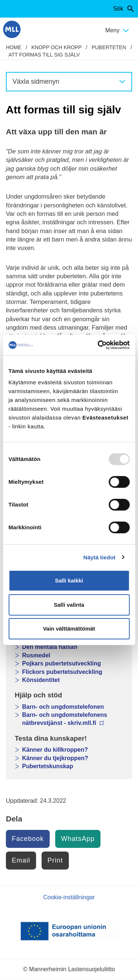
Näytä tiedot (100, 557)
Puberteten (109, 47)
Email (21, 860)
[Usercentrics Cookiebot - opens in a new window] (98, 345)
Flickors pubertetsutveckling (62, 672)
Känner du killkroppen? (55, 750)
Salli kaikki (69, 580)
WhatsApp (78, 839)
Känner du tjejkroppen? (55, 758)
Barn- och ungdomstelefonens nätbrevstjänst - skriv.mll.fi (65, 719)
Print (55, 860)
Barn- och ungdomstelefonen (63, 707)
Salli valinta (69, 605)
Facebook (28, 839)
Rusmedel (36, 655)
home (14, 47)
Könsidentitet (41, 680)
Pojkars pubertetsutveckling (61, 663)
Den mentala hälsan (50, 647)
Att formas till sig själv (44, 55)
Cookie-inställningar (69, 897)
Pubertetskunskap (48, 766)
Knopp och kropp (56, 47)
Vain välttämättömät (69, 629)
